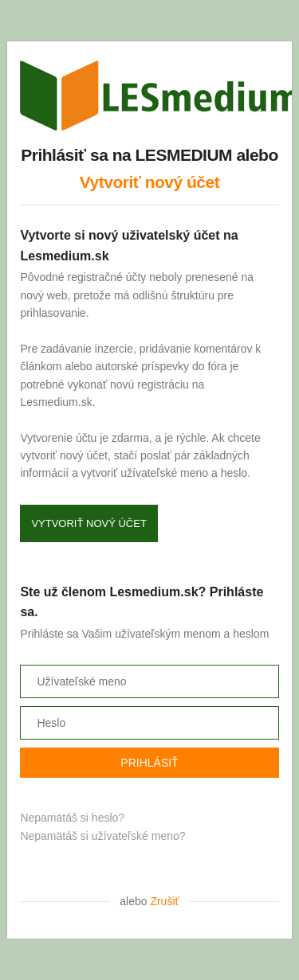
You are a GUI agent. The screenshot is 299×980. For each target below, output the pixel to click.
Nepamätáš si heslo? (72, 818)
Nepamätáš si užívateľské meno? (102, 836)
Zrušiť (164, 901)
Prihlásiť (149, 763)
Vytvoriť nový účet (149, 182)
